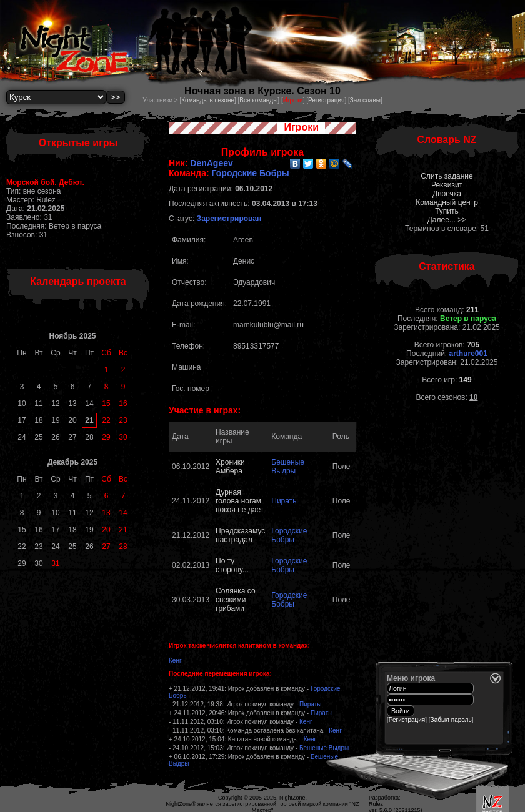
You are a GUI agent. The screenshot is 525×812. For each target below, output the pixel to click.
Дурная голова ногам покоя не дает (240, 501)
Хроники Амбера (230, 467)
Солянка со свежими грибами (236, 600)
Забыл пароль (451, 720)
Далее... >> (447, 220)
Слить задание (447, 176)
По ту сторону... (232, 565)
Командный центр (447, 202)
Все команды (258, 100)
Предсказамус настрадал (240, 535)
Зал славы (365, 100)
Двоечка (447, 194)
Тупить (447, 211)
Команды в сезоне (208, 100)
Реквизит (447, 185)
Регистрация (326, 100)
